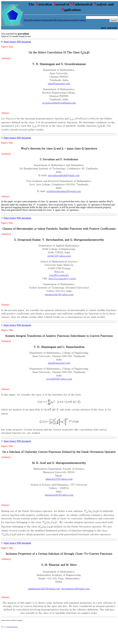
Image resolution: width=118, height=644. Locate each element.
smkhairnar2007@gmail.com (44, 589)
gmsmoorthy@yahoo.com (59, 294)
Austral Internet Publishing (12, 627)
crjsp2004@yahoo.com (59, 379)
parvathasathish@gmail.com (64, 175)
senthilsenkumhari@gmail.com (64, 191)
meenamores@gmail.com (75, 589)
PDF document (24, 42)
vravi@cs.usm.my (59, 275)
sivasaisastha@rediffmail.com (59, 103)
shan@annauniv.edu (59, 83)
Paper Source (10, 42)
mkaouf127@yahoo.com (59, 479)
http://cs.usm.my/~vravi (62, 278)
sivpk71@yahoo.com (59, 256)
